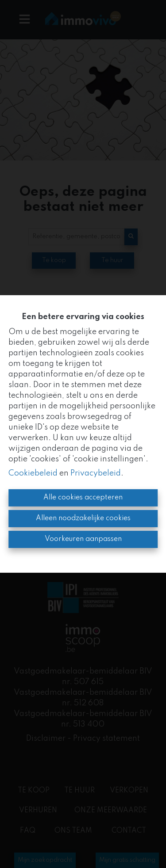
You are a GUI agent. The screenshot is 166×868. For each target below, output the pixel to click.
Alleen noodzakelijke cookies (83, 518)
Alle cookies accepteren (83, 498)
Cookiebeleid (33, 473)
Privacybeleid (96, 473)
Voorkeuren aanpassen (83, 539)
